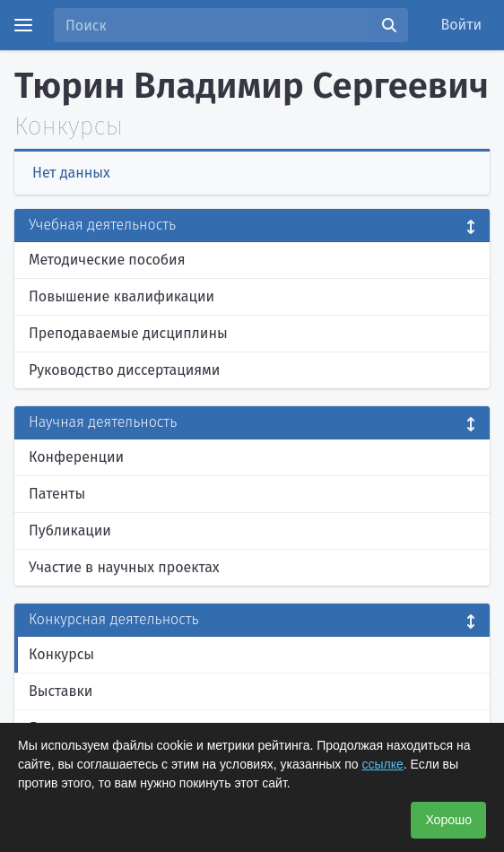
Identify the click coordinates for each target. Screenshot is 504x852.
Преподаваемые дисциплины (128, 333)
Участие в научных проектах (124, 567)
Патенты (57, 494)
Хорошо (448, 820)
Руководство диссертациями (124, 370)
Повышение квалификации (122, 296)
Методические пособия (107, 260)
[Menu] (23, 25)
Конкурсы (61, 654)
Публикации (70, 530)
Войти (462, 25)
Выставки (61, 691)
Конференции (76, 457)
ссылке (382, 764)
